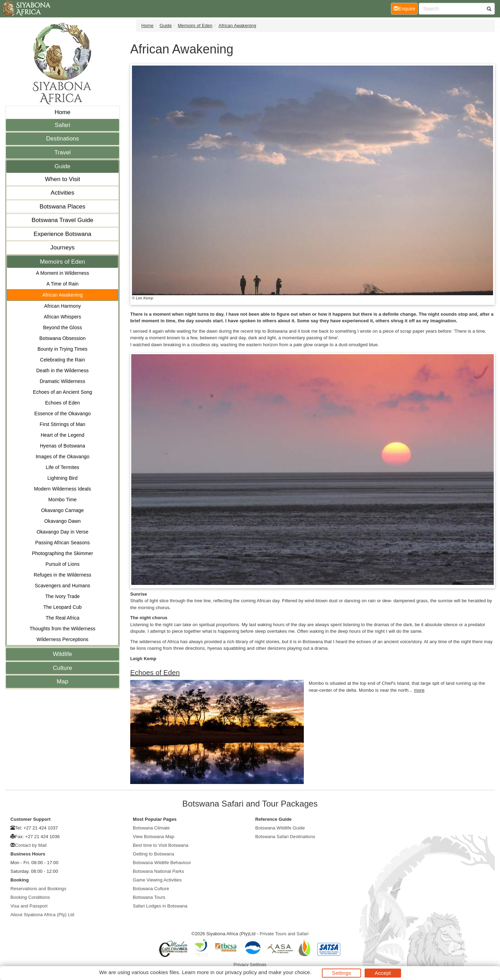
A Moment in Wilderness (62, 273)
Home (62, 112)
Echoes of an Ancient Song (63, 392)
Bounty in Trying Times (62, 349)
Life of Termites (62, 467)
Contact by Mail (31, 845)
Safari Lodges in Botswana (160, 906)
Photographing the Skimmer (62, 553)
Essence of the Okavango (63, 414)
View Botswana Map (154, 837)
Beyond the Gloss (62, 327)
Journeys (62, 248)
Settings (341, 973)
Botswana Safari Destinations (285, 837)
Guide (62, 166)
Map (62, 681)
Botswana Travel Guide (62, 220)
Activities (62, 193)
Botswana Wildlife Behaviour (162, 863)
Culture (62, 668)
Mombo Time (62, 500)
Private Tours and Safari (284, 934)
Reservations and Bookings (38, 889)
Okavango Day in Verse (62, 532)
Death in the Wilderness (63, 370)
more (419, 690)
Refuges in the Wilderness (62, 575)
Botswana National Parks (159, 871)
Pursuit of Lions (62, 564)
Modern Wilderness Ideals (62, 489)
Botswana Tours (149, 897)
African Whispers (62, 317)
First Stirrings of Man (62, 424)
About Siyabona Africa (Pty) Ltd (42, 915)
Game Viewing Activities (157, 880)
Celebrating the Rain (62, 360)
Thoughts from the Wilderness (62, 629)
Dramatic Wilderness (62, 381)
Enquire (406, 8)
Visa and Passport (29, 906)
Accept (383, 973)
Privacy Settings (250, 965)
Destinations (63, 139)
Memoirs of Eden (62, 262)
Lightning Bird (62, 478)
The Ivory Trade (62, 596)
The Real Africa (62, 618)
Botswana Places (62, 207)
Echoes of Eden (62, 403)
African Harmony (62, 306)
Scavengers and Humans (62, 586)
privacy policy (241, 972)
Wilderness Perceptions (62, 639)
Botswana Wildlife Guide (280, 828)
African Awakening (63, 295)
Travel (62, 152)
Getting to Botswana (154, 854)
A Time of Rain (62, 284)
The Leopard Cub (62, 607)
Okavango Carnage (62, 510)
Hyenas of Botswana (62, 446)
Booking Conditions (30, 897)
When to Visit (62, 179)
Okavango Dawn (63, 521)
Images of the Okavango (63, 457)
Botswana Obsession (62, 338)
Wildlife (62, 654)
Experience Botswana (62, 234)
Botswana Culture (151, 889)
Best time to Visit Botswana (161, 845)
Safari (62, 125)
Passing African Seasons (62, 543)
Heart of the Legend (62, 435)
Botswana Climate (151, 828)
